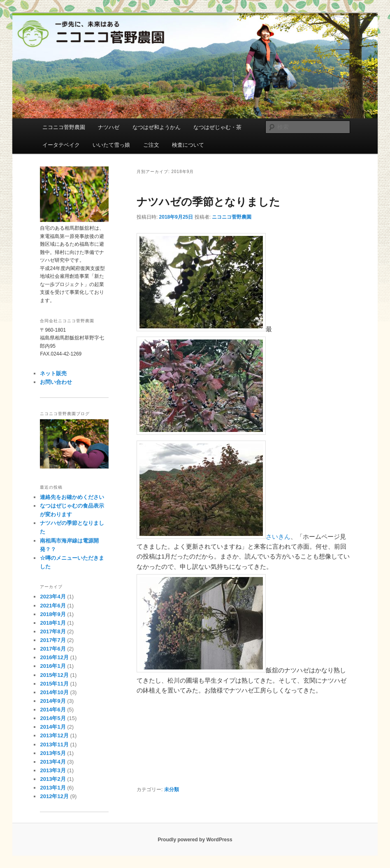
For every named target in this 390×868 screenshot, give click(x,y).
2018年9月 (53, 614)
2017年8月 (53, 631)
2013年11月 (54, 744)
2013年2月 (53, 779)
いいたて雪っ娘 (111, 145)
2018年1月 (53, 623)
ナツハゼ (109, 127)
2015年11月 (54, 684)
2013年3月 (53, 770)
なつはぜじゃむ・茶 (217, 127)
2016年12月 (54, 657)
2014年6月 (53, 710)
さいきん (214, 537)
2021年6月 (53, 606)
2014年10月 (54, 692)
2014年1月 (53, 727)
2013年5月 (53, 753)
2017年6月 (53, 649)
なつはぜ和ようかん (157, 127)
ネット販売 (53, 373)
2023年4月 (53, 597)
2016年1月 (53, 666)
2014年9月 (53, 701)
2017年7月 (53, 640)
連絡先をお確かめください (72, 497)
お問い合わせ (56, 382)
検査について (188, 145)
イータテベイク (61, 145)
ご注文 (151, 145)
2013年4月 (53, 762)
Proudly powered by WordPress (195, 840)
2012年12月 (54, 796)
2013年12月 (54, 735)
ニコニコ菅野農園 (64, 127)
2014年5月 (53, 718)
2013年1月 (53, 788)
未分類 (172, 790)
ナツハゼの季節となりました (208, 202)
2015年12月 (54, 675)
